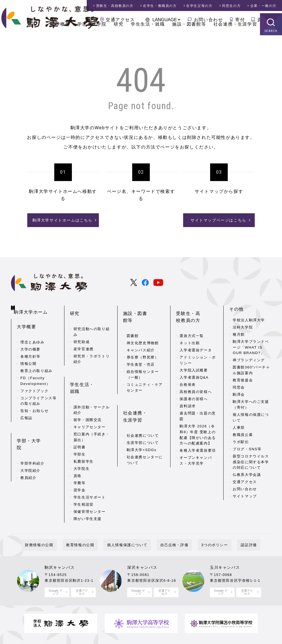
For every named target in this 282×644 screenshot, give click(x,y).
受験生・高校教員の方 (195, 311)
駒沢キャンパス (60, 543)
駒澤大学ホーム (33, 306)
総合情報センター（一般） (143, 357)
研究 (119, 38)
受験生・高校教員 (115, 6)
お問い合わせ (208, 20)
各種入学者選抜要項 (198, 440)
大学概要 (60, 38)
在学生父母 (199, 6)
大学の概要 (30, 341)
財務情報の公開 (57, 520)
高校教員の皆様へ (196, 381)
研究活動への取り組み (92, 321)
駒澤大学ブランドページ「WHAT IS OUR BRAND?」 (251, 345)
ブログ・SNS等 (247, 447)
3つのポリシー (204, 520)
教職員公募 (243, 433)
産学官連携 (84, 338)
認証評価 (231, 520)
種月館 (239, 332)
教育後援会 (243, 378)
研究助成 (82, 331)
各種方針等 (30, 348)
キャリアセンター (90, 401)
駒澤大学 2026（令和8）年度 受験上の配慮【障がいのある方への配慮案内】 (198, 424)
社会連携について (143, 409)
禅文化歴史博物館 (143, 325)
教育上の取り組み (36, 362)
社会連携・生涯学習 (235, 38)
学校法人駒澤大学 (249, 318)
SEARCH (271, 45)
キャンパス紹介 (141, 332)
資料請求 (267, 20)
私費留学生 (84, 435)
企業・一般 (263, 6)
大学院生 (82, 442)
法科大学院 (243, 325)
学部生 (80, 428)
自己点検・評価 (171, 520)
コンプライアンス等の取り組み (38, 392)
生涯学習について (143, 416)
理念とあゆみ (32, 334)
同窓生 (231, 6)
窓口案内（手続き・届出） (92, 411)
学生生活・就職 (148, 38)
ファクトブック (34, 382)
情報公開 (28, 355)
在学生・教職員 (160, 6)
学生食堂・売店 (141, 347)
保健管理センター (90, 485)
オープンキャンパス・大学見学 (196, 450)
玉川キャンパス (225, 543)
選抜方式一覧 (192, 325)
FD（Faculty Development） (35, 372)
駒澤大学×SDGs (142, 423)
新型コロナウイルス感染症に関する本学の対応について (251, 460)
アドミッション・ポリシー (198, 349)
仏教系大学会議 (247, 473)
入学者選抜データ (196, 339)
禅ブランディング (249, 358)
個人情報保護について (131, 520)
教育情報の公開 (91, 520)
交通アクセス (120, 20)
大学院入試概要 (194, 359)
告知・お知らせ (34, 402)
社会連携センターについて (145, 433)
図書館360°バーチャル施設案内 (251, 368)
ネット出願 (190, 332)
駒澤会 (239, 393)
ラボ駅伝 (241, 440)
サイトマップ (245, 494)
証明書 (80, 421)
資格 (78, 449)
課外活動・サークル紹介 (92, 383)
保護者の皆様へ (194, 388)
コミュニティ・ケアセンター (145, 370)
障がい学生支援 (88, 492)
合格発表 (188, 374)
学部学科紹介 (32, 439)
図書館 (133, 318)
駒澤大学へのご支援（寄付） (251, 403)
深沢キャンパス (142, 543)
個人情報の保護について (251, 416)
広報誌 (26, 409)
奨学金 (80, 464)
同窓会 (239, 385)
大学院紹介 (30, 446)
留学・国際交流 (88, 393)
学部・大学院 (92, 38)
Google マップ (55, 567)
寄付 (240, 20)
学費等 (80, 456)
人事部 (239, 426)
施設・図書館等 (189, 38)
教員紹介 (28, 453)
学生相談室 (84, 478)
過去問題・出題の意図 (198, 405)
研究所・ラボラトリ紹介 (92, 348)
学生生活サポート (90, 471)
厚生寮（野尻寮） (143, 340)
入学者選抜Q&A (194, 367)
